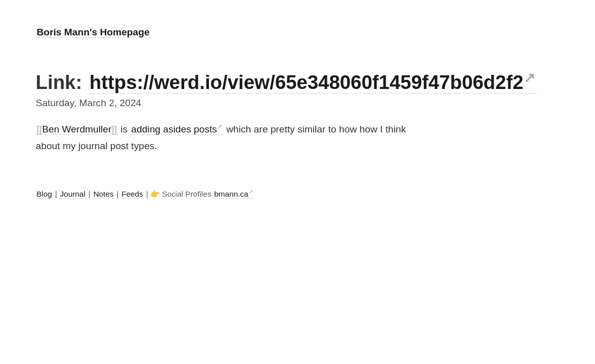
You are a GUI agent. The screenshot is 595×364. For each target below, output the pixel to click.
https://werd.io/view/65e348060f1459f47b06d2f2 (307, 82)
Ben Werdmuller (77, 129)
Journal (72, 194)
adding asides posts (174, 129)
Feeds (132, 194)
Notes (103, 194)
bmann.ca (231, 194)
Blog (44, 194)
